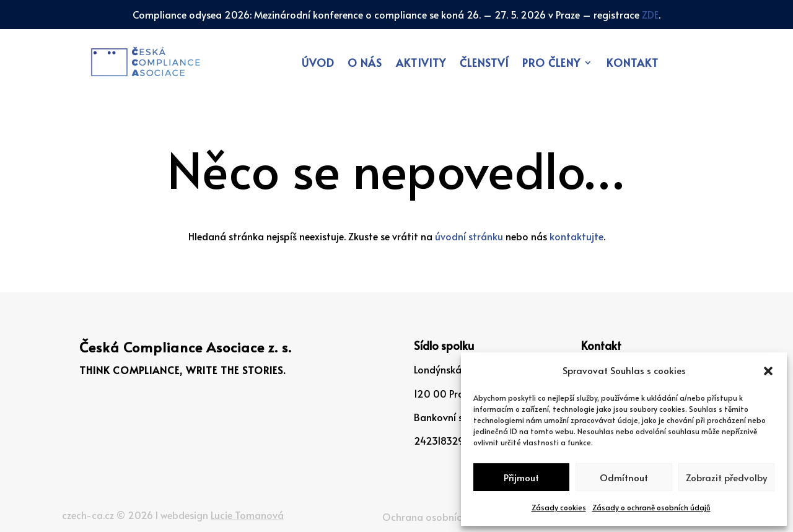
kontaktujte (576, 236)
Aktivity (421, 64)
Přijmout (521, 477)
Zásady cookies (559, 507)
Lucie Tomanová (247, 515)
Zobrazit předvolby (726, 477)
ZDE (650, 14)
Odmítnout (624, 477)
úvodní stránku (469, 236)
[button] (768, 371)
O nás (365, 64)
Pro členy (551, 64)
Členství (484, 64)
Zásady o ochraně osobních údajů (651, 507)
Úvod (318, 64)
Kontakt (633, 64)
